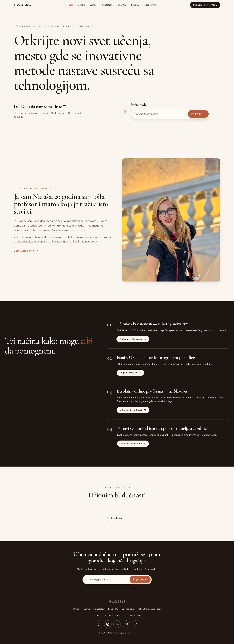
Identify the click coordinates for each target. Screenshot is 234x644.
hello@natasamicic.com (149, 609)
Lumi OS (135, 5)
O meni (81, 5)
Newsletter (106, 5)
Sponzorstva (151, 5)
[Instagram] (108, 624)
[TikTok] (136, 624)
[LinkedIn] (117, 624)
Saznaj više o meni (26, 251)
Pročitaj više (117, 518)
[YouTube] (126, 624)
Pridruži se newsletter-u (205, 5)
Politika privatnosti (113, 616)
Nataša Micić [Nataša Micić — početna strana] (23, 5)
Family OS (121, 5)
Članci (93, 5)
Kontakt (96, 616)
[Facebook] (99, 624)
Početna (69, 5)
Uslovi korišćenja (134, 616)
